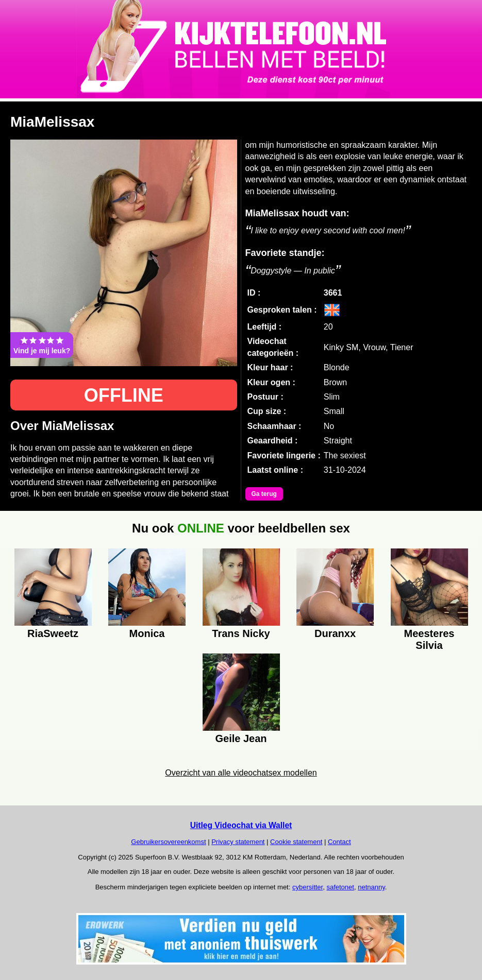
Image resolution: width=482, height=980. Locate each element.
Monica (147, 633)
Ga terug (264, 494)
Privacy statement (238, 842)
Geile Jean (241, 738)
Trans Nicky (241, 633)
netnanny (371, 887)
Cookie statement (296, 842)
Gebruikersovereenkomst (168, 842)
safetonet (340, 887)
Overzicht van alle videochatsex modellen (241, 773)
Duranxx (335, 633)
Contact (339, 842)
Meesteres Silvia (429, 638)
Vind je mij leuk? (42, 345)
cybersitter (308, 887)
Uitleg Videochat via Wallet (241, 825)
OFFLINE (124, 395)
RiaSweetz (53, 633)
